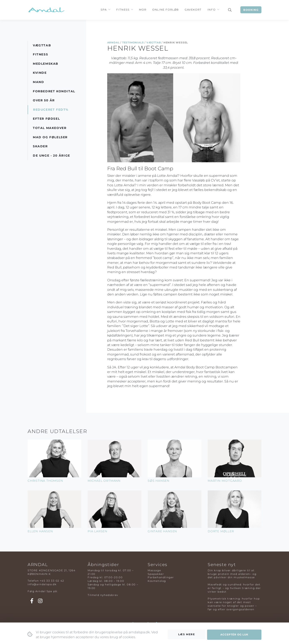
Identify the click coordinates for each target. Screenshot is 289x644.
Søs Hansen (159, 481)
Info (211, 10)
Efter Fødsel (46, 119)
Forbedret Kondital (54, 91)
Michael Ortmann (104, 481)
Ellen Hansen (40, 531)
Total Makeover (50, 128)
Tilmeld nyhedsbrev (103, 595)
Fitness (123, 10)
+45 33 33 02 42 (52, 581)
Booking (251, 10)
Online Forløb (166, 10)
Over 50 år (44, 100)
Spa (104, 10)
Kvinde (40, 73)
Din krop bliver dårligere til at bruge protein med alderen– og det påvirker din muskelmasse (232, 574)
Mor (143, 10)
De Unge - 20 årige (52, 156)
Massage (154, 570)
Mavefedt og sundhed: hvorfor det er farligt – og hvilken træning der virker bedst (234, 588)
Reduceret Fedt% (51, 110)
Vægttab (154, 42)
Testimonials (133, 42)
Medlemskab (46, 64)
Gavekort (193, 10)
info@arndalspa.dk (42, 584)
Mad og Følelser (50, 137)
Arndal (113, 42)
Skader (40, 146)
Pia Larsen (97, 531)
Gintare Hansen (162, 531)
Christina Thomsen (45, 481)
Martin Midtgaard (225, 481)
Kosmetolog (157, 581)
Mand (38, 82)
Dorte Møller (221, 531)
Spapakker (156, 574)
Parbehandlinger (161, 577)
